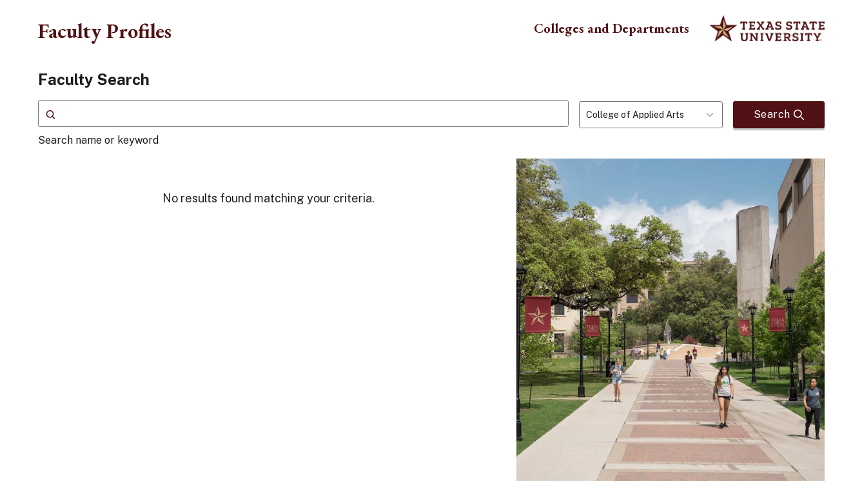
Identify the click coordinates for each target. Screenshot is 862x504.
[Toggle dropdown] (714, 115)
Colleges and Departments (612, 28)
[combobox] (651, 115)
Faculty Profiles (105, 31)
